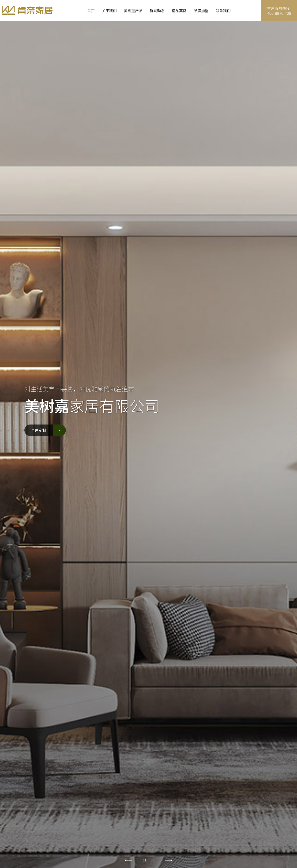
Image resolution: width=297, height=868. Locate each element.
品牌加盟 (201, 11)
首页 (91, 11)
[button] (169, 860)
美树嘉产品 (133, 11)
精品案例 (179, 11)
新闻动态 (157, 11)
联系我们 (223, 11)
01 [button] (145, 860)
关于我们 (109, 11)
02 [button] (153, 860)
